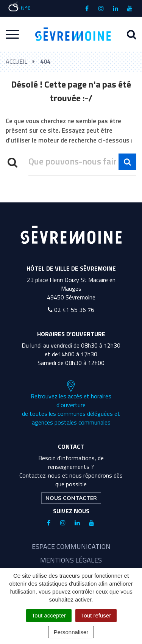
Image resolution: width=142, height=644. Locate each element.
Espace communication (71, 546)
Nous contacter (71, 498)
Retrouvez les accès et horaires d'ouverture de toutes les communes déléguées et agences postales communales (71, 403)
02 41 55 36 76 (71, 310)
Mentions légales (71, 560)
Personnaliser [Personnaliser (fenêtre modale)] (71, 632)
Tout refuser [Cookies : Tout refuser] (96, 615)
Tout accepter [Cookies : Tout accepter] (49, 615)
